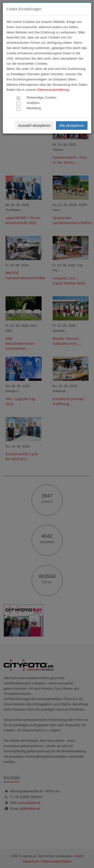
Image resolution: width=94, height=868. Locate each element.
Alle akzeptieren (72, 126)
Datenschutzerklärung (53, 90)
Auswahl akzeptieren (34, 126)
